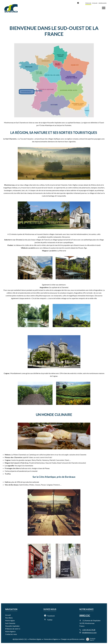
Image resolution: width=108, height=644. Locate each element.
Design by (90, 639)
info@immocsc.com (89, 632)
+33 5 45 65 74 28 (89, 630)
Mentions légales (35, 639)
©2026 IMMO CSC (20, 639)
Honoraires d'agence (51, 639)
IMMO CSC (85, 615)
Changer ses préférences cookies (73, 639)
